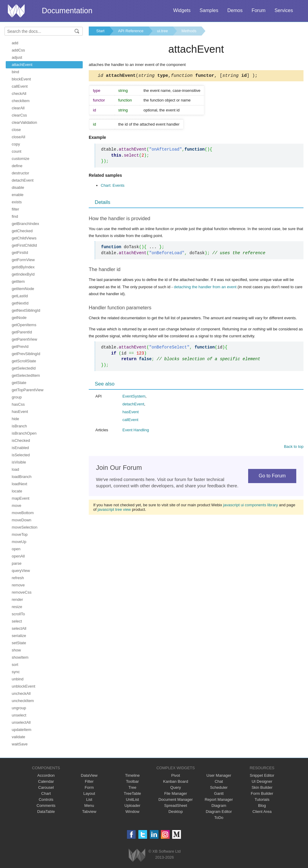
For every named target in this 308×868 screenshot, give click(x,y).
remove (18, 585)
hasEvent (20, 412)
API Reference (131, 31)
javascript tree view (114, 510)
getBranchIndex (25, 224)
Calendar (46, 781)
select (17, 621)
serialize (19, 636)
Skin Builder (262, 787)
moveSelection (25, 527)
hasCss (18, 404)
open (16, 549)
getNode (19, 318)
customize (21, 159)
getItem (18, 281)
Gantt (219, 793)
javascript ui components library (251, 506)
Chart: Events (113, 186)
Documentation (67, 11)
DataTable (46, 812)
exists (17, 202)
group (17, 397)
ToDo (219, 818)
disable (18, 187)
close (16, 130)
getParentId (22, 332)
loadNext (19, 484)
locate (17, 491)
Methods (189, 31)
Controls (46, 799)
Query (176, 787)
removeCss (22, 592)
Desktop (176, 812)
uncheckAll (21, 693)
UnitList (132, 799)
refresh (18, 578)
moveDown (22, 520)
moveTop (20, 534)
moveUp (19, 542)
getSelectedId (24, 368)
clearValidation (24, 122)
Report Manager (219, 799)
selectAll (19, 628)
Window (132, 812)
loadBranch (22, 477)
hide (15, 419)
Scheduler (219, 787)
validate (18, 737)
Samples (209, 10)
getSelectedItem (26, 375)
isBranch (19, 426)
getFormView (23, 260)
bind (15, 72)
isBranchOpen (24, 433)
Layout (89, 793)
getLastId (20, 296)
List (89, 799)
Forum (258, 10)
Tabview (89, 812)
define (17, 166)
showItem (20, 657)
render (17, 599)
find (15, 216)
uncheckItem (23, 701)
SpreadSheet (176, 806)
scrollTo (18, 614)
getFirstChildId (24, 245)
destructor (20, 173)
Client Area (262, 812)
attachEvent (22, 65)
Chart (46, 793)
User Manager (219, 775)
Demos (235, 10)
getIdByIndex (23, 267)
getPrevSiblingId (26, 354)
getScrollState (24, 361)
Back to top (294, 447)
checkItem (21, 101)
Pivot (176, 775)
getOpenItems (24, 325)
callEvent (20, 86)
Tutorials (262, 799)
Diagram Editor (219, 812)
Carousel (46, 787)
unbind (18, 679)
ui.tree (162, 31)
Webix (137, 855)
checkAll (19, 94)
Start (100, 31)
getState (19, 383)
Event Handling (136, 431)
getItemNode (23, 289)
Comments (46, 806)
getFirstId (20, 253)
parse (17, 563)
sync (16, 672)
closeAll (18, 137)
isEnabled (20, 448)
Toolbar (132, 781)
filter (15, 209)
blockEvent (21, 79)
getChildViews (24, 238)
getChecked (22, 231)
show (16, 650)
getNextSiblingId (26, 310)
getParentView (24, 339)
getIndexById (23, 274)
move (17, 506)
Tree (132, 787)
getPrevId (20, 347)
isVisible (19, 462)
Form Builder (262, 793)
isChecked (21, 440)
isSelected (21, 455)
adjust (17, 57)
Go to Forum (272, 477)
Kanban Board (176, 781)
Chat (219, 781)
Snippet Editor (262, 775)
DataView (89, 775)
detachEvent (23, 180)
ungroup (19, 708)
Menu (89, 806)
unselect (19, 715)
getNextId (20, 303)
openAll (18, 556)
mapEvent (21, 498)
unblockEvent (23, 686)
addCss (18, 50)
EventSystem (134, 397)
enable (18, 195)
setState (19, 643)
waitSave (20, 744)
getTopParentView (28, 390)
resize (17, 607)
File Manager (176, 793)
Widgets (182, 10)
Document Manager (176, 799)
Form (89, 787)
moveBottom (23, 513)
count (17, 151)
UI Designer (262, 781)
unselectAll (21, 722)
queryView (21, 571)
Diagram (219, 806)
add (15, 43)
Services (284, 10)
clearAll (18, 108)
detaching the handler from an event (205, 288)
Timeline (132, 775)
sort (15, 665)
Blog (262, 806)
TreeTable (132, 793)
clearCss (19, 115)
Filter (89, 781)
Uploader (132, 806)
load (15, 469)
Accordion (46, 775)
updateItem (22, 730)
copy (16, 144)
